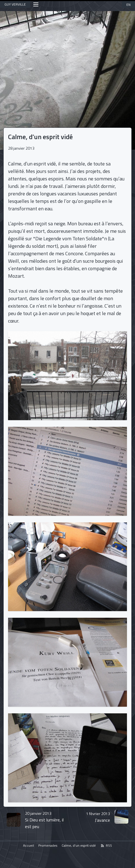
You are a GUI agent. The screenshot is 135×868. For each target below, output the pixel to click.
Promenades (48, 846)
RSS (106, 846)
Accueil (28, 846)
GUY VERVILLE (15, 4)
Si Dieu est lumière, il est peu (44, 820)
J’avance (98, 817)
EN (128, 5)
